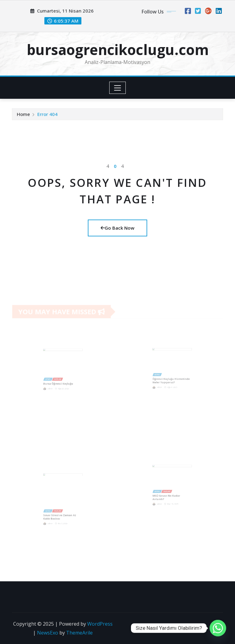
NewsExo (48, 633)
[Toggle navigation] (118, 88)
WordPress (100, 624)
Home (23, 115)
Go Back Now (117, 228)
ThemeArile (79, 633)
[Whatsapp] (218, 628)
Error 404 (47, 115)
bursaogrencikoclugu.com (118, 50)
